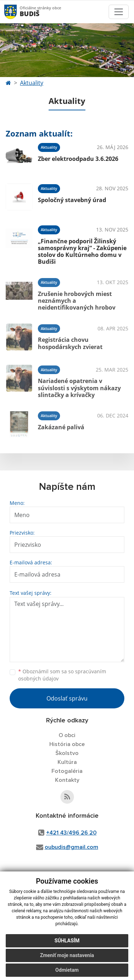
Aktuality (32, 83)
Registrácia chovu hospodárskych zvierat (70, 343)
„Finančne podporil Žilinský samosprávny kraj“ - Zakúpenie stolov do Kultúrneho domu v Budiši (82, 252)
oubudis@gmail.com (71, 847)
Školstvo (67, 753)
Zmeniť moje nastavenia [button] (67, 955)
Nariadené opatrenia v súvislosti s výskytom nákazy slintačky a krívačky (79, 388)
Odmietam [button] (67, 970)
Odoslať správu (67, 698)
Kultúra (67, 762)
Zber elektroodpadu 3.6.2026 (78, 159)
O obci (67, 735)
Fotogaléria (67, 771)
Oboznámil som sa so (62, 675)
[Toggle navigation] (119, 12)
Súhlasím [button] (67, 941)
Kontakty (67, 780)
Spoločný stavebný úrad (72, 200)
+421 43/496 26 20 (71, 833)
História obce (67, 744)
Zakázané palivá (61, 427)
